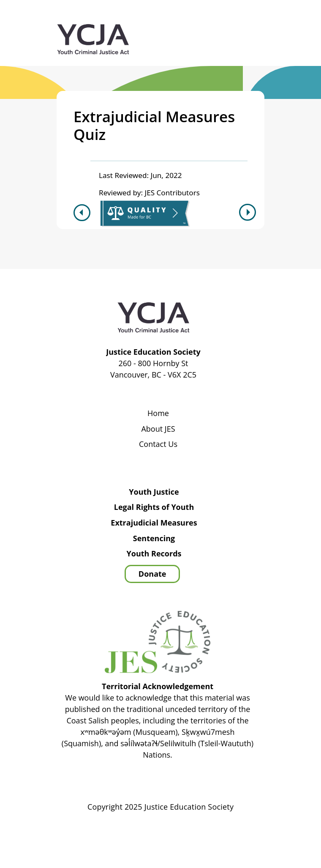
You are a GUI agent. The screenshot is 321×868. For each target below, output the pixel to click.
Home (158, 413)
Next (249, 212)
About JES (158, 429)
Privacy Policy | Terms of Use (222, 831)
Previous (81, 213)
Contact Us (158, 444)
